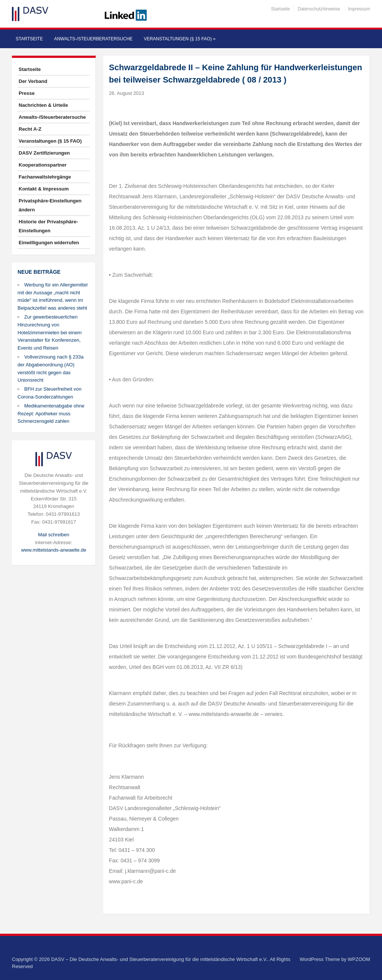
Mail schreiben (54, 535)
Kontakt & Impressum (44, 189)
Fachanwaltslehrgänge (45, 177)
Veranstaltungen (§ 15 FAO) (179, 39)
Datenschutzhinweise (319, 9)
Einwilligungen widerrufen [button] (49, 243)
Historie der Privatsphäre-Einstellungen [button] (48, 226)
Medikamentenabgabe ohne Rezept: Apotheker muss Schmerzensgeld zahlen (51, 414)
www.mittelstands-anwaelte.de (54, 550)
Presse (27, 93)
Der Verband (33, 81)
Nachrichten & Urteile (43, 105)
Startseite (281, 9)
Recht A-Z (30, 129)
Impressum (359, 9)
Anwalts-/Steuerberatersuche (93, 39)
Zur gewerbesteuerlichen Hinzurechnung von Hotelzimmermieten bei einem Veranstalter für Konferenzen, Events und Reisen (50, 332)
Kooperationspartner (43, 165)
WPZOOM (359, 959)
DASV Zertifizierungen (44, 153)
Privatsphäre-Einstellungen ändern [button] (50, 205)
